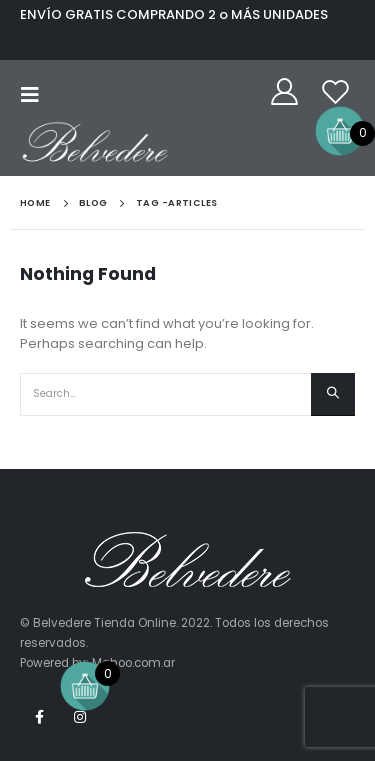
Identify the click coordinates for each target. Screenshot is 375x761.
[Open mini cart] (340, 130)
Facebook (39, 717)
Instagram (80, 717)
